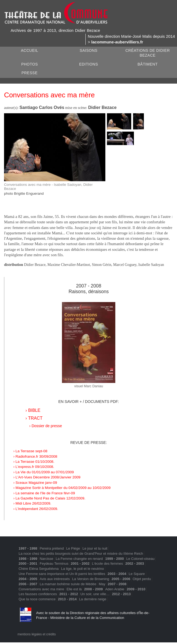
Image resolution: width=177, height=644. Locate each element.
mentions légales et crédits (37, 634)
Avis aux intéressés (55, 579)
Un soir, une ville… (95, 594)
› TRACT (34, 418)
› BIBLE (33, 410)
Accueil (29, 50)
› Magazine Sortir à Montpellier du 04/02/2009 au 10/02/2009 (62, 488)
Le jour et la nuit (95, 548)
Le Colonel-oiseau (140, 559)
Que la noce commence (37, 599)
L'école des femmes (107, 563)
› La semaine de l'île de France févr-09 (44, 493)
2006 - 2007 (28, 584)
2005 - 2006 (121, 579)
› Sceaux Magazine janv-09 (35, 483)
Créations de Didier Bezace (147, 53)
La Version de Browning (91, 579)
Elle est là (74, 589)
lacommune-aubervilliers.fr (117, 42)
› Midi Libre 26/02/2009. (32, 503)
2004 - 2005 (28, 579)
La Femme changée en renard (79, 559)
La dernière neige (93, 599)
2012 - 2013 (121, 594)
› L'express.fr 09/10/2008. (34, 467)
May (102, 584)
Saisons (89, 50)
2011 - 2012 (69, 594)
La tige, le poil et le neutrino (83, 569)
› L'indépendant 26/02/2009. (36, 509)
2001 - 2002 (80, 563)
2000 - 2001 (28, 563)
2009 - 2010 (136, 589)
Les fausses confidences (38, 594)
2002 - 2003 (135, 563)
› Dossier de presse (46, 426)
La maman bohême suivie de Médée (68, 584)
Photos (30, 64)
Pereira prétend (52, 548)
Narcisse (46, 559)
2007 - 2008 (88, 286)
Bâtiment (148, 64)
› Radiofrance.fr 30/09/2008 (35, 456)
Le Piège (73, 548)
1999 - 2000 (114, 559)
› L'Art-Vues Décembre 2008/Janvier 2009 (47, 477)
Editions (89, 64)
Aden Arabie (115, 589)
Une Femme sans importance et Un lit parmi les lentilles (62, 574)
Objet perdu (142, 579)
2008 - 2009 (93, 589)
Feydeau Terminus (54, 563)
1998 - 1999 (28, 559)
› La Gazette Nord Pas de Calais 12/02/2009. (49, 498)
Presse (30, 73)
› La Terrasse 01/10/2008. (34, 462)
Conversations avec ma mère (41, 589)
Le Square (137, 574)
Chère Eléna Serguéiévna (39, 569)
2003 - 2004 (117, 574)
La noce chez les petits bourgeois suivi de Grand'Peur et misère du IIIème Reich (81, 554)
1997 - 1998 (28, 548)
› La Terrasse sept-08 (30, 451)
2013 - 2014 (67, 599)
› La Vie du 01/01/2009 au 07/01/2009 (44, 472)
